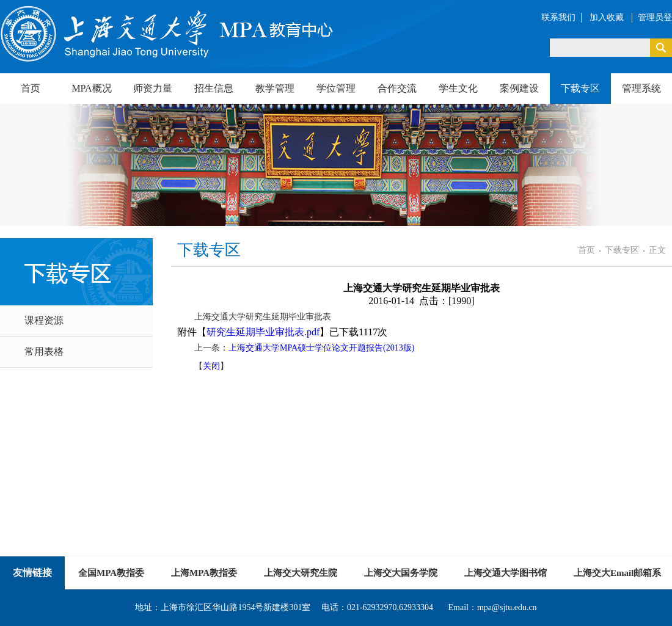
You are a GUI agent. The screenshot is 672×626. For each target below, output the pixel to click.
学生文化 (458, 88)
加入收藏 (608, 17)
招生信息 (214, 88)
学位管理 (336, 88)
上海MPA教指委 (204, 573)
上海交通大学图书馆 (506, 573)
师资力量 (153, 88)
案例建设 (519, 88)
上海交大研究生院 (301, 573)
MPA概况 (91, 88)
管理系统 (641, 88)
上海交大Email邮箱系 (617, 573)
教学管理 (275, 88)
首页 (31, 88)
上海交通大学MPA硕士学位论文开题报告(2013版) (321, 348)
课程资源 (44, 320)
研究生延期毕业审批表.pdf (263, 332)
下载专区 (580, 88)
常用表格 (44, 351)
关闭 (211, 366)
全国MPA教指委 (111, 573)
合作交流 (397, 88)
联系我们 (558, 17)
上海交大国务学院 (401, 573)
